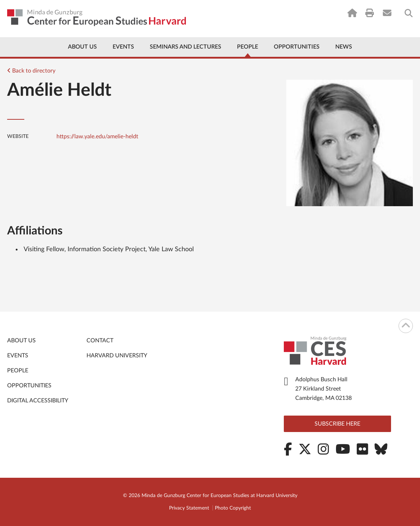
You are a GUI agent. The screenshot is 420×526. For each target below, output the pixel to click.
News (344, 47)
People (248, 47)
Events (123, 47)
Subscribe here (337, 424)
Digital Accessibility (38, 401)
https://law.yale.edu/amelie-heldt (97, 137)
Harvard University (117, 356)
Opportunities (297, 47)
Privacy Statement (189, 508)
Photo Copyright (233, 508)
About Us (82, 47)
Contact (100, 341)
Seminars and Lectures (186, 47)
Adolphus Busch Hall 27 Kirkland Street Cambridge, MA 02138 (323, 389)
